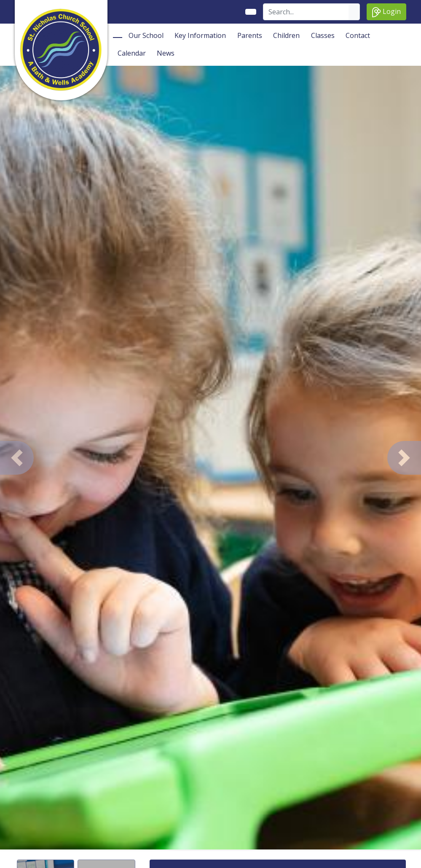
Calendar (132, 53)
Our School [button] (146, 35)
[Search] (306, 12)
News (166, 53)
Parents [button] (250, 35)
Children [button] (286, 35)
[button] (17, 458)
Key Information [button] (200, 35)
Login (386, 12)
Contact (358, 35)
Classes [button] (323, 35)
